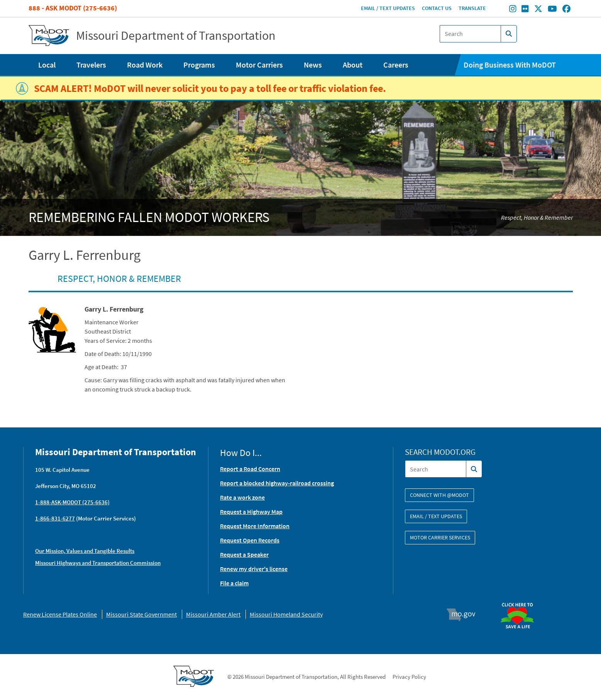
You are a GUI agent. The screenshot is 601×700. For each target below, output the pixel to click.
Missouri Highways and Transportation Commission (98, 563)
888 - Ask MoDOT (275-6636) (73, 8)
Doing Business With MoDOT (510, 65)
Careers (396, 65)
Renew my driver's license (254, 569)
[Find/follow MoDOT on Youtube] (552, 10)
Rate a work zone (242, 497)
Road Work (145, 65)
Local (47, 65)
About (353, 65)
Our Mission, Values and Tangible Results (85, 551)
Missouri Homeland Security (286, 614)
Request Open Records (250, 540)
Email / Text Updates (388, 8)
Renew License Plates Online (60, 614)
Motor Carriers (259, 65)
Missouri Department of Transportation (176, 36)
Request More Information (255, 526)
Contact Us (437, 8)
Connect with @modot (439, 495)
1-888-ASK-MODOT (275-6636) (72, 502)
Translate (472, 8)
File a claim (234, 583)
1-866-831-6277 (55, 518)
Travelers (91, 65)
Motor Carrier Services (440, 537)
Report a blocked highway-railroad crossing (277, 483)
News (313, 65)
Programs (199, 65)
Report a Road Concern (250, 469)
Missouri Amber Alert (213, 614)
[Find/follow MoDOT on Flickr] (525, 10)
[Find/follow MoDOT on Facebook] (566, 10)
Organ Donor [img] (520, 599)
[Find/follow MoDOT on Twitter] (538, 10)
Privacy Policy (409, 677)
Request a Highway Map (251, 512)
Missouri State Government (141, 614)
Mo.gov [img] (464, 615)
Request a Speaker (244, 554)
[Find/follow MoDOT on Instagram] (513, 10)
